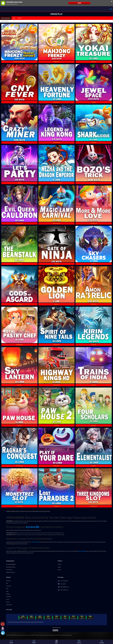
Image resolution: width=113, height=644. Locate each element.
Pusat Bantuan (9, 570)
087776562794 (63, 581)
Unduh (79, 3)
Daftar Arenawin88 (82, 551)
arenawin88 (62, 584)
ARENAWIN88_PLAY (63, 587)
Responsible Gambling (11, 567)
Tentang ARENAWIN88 (11, 564)
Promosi (59, 564)
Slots (7, 583)
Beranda (11, 642)
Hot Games (8, 581)
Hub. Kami (79, 642)
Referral (59, 570)
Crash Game (9, 597)
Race (7, 589)
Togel (7, 591)
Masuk (56, 642)
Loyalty (59, 567)
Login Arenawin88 (35, 542)
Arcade (8, 599)
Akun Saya (102, 642)
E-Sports (8, 602)
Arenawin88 (32, 527)
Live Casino (8, 586)
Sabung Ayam (9, 605)
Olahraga (8, 594)
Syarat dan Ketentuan (11, 572)
